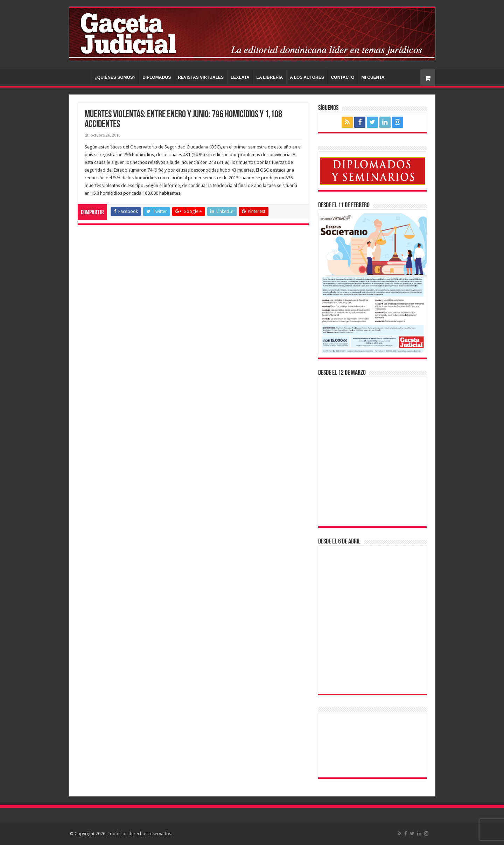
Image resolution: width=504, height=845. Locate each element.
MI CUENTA (373, 77)
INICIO (82, 77)
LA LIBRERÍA (270, 77)
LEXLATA (240, 77)
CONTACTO (343, 77)
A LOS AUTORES (307, 77)
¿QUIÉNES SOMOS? (115, 77)
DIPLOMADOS (157, 77)
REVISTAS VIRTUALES (201, 77)
